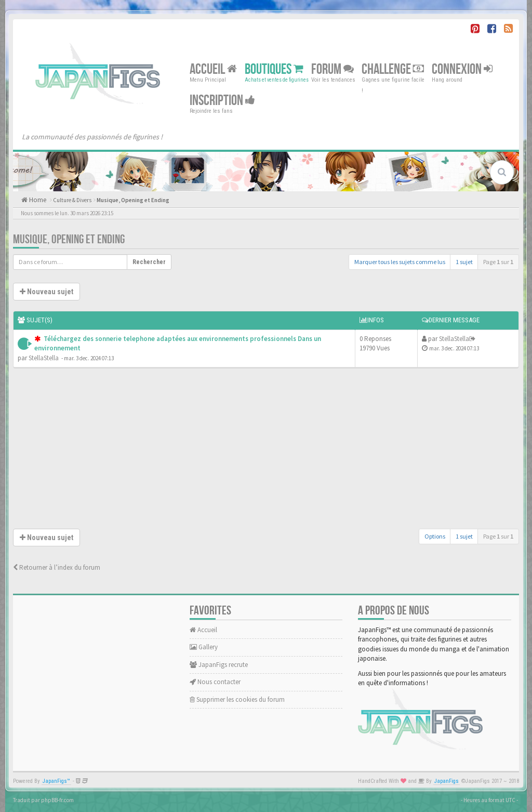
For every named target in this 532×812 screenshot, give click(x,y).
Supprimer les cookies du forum (237, 699)
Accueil (213, 69)
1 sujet (464, 262)
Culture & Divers (72, 200)
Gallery (204, 647)
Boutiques (274, 69)
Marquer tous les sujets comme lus (400, 262)
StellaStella (44, 358)
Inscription (222, 101)
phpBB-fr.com (57, 800)
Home (37, 200)
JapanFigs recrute (219, 665)
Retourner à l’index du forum (57, 567)
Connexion (462, 69)
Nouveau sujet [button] (46, 292)
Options (435, 536)
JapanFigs (447, 781)
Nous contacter (215, 682)
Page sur (498, 262)
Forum (332, 69)
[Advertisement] (266, 451)
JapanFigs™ (56, 781)
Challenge (393, 69)
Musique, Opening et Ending (133, 200)
